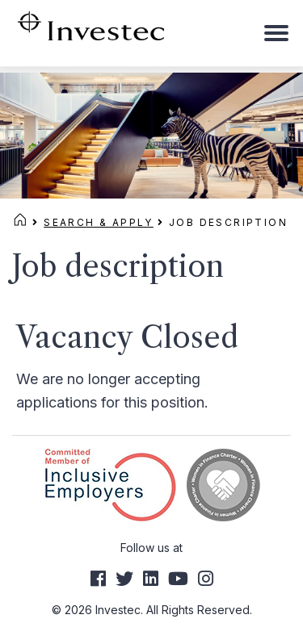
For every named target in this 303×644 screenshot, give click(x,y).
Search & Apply (99, 222)
